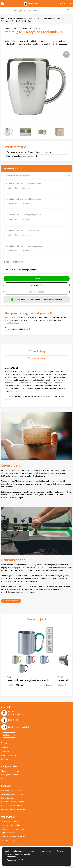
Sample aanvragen (36, 292)
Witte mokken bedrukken (11, 790)
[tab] (36, 351)
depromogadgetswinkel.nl (13, 829)
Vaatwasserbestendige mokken (14, 809)
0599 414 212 (48, 320)
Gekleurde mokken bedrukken (13, 794)
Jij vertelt (5, 751)
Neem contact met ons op (17, 329)
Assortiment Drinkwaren (17, 18)
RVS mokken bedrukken (52, 18)
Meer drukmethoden (11, 601)
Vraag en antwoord (9, 755)
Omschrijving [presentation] (38, 351)
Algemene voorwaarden (11, 771)
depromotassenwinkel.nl (12, 825)
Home (3, 18)
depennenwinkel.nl (10, 821)
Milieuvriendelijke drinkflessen (13, 806)
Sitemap (5, 759)
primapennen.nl (9, 833)
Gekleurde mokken (35, 18)
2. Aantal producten (13, 262)
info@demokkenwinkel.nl (15, 323)
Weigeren (22, 859)
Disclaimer (5, 778)
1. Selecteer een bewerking (17, 176)
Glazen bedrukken (8, 798)
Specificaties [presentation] (38, 358)
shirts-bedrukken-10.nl (11, 840)
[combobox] (36, 11)
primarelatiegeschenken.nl (13, 836)
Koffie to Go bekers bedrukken (13, 802)
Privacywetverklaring (10, 775)
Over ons (5, 748)
